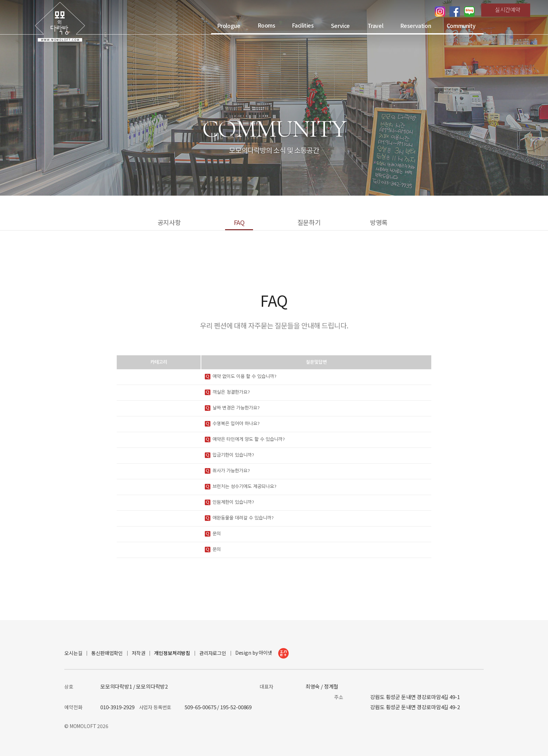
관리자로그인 (213, 653)
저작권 (139, 653)
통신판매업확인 (107, 653)
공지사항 (169, 222)
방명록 (379, 222)
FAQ (239, 222)
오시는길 (73, 653)
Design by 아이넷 (262, 653)
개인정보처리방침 (172, 653)
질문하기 (309, 222)
